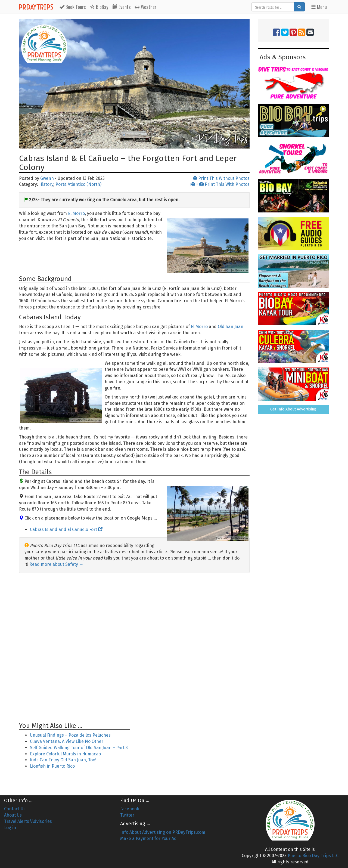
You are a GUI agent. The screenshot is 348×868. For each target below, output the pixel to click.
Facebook (130, 809)
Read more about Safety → (56, 564)
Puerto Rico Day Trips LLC (313, 856)
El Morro (76, 213)
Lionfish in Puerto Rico (52, 766)
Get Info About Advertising (293, 409)
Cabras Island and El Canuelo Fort (66, 529)
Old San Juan (231, 327)
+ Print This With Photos (220, 184)
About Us (13, 815)
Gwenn (47, 178)
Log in (10, 828)
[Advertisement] (134, 648)
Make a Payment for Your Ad (148, 838)
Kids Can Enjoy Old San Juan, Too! (63, 760)
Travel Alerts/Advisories (28, 821)
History (46, 184)
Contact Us (15, 809)
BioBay (99, 7)
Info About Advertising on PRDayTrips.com (163, 832)
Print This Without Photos (221, 178)
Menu (319, 7)
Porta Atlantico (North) (78, 184)
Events (122, 7)
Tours (73, 7)
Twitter (127, 815)
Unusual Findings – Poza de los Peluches (70, 735)
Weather (146, 7)
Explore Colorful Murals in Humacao (65, 754)
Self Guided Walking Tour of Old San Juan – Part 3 (79, 748)
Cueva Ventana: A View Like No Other (67, 741)
